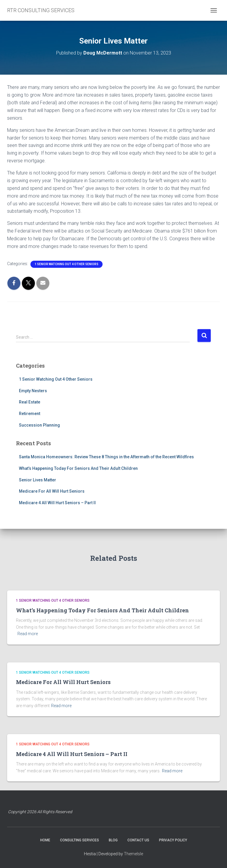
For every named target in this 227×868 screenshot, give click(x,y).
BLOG (113, 840)
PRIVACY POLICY (173, 840)
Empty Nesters (33, 391)
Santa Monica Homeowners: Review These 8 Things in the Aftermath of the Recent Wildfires (106, 457)
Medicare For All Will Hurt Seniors (52, 491)
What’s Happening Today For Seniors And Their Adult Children (78, 468)
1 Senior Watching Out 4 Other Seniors (67, 264)
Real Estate (30, 402)
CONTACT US (138, 840)
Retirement (30, 414)
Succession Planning (39, 425)
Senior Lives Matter (38, 480)
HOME (45, 840)
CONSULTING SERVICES (80, 840)
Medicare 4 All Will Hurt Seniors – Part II (57, 503)
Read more (28, 634)
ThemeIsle (133, 854)
